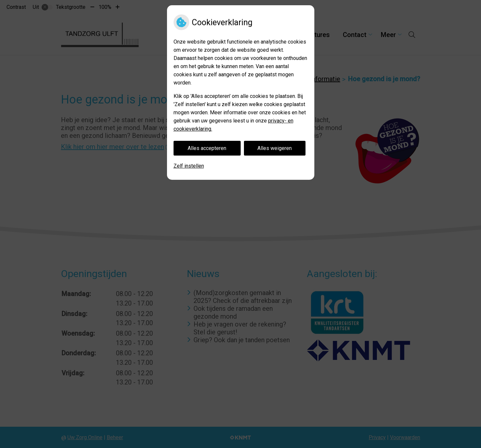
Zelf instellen (189, 166)
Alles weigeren (275, 148)
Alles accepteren (207, 148)
